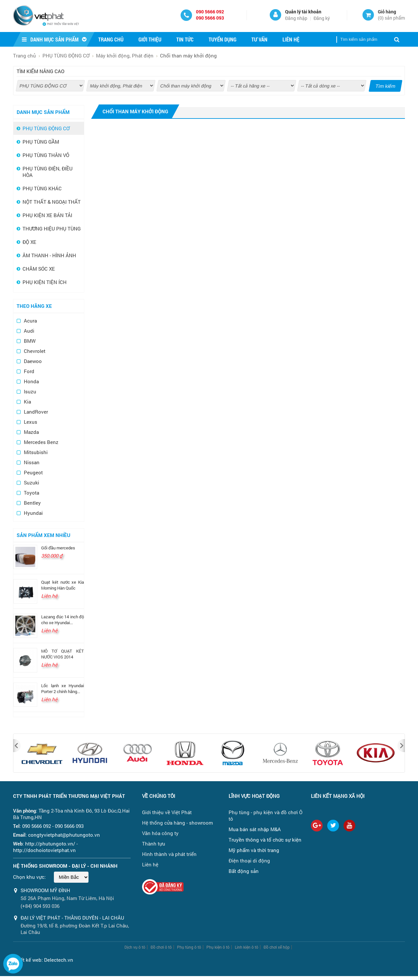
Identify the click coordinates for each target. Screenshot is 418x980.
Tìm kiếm (386, 86)
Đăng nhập (296, 18)
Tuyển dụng (223, 39)
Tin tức (185, 39)
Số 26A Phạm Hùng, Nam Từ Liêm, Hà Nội (67, 898)
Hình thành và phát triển (169, 854)
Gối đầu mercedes (58, 548)
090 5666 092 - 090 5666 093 (53, 826)
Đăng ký (322, 18)
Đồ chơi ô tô (161, 947)
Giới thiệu (150, 39)
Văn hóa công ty (160, 833)
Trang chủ (111, 39)
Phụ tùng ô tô (189, 947)
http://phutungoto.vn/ (50, 844)
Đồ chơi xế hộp (277, 947)
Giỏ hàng (387, 12)
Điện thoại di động (249, 861)
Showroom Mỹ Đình (45, 890)
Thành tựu (154, 844)
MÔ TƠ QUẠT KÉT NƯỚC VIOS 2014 (63, 654)
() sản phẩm (391, 18)
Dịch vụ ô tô (135, 947)
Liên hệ (291, 39)
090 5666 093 (210, 18)
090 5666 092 (210, 12)
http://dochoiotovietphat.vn (44, 850)
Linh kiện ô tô (247, 947)
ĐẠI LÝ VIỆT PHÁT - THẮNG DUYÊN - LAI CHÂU (72, 918)
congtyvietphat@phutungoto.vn (64, 835)
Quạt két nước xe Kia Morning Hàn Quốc (63, 585)
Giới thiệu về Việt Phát (167, 812)
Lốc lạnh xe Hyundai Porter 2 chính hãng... (63, 688)
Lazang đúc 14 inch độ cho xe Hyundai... (63, 620)
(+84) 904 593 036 (40, 906)
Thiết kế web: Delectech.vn (43, 960)
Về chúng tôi (159, 796)
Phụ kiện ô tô (218, 947)
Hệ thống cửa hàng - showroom (177, 823)
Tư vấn (259, 39)
